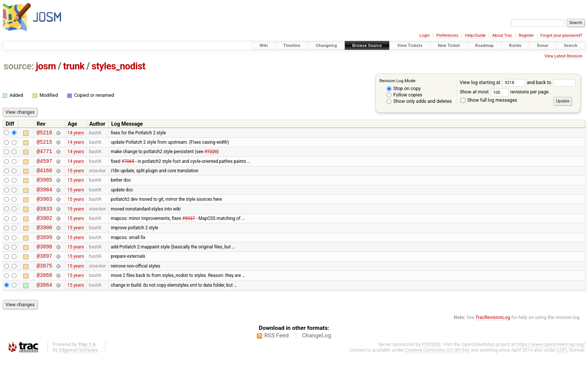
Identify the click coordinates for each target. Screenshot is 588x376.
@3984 (44, 197)
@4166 (44, 176)
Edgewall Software (78, 369)
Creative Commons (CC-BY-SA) (437, 369)
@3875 (44, 282)
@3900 (44, 240)
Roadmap (484, 46)
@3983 (44, 208)
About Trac (502, 35)
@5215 (44, 144)
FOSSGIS (431, 363)
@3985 (44, 186)
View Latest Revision (563, 56)
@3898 (44, 261)
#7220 (211, 155)
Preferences (447, 35)
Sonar (543, 46)
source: (19, 66)
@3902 (44, 229)
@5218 (44, 133)
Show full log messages (489, 100)
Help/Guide (475, 35)
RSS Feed (277, 355)
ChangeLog (316, 355)
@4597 (44, 165)
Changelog (326, 46)
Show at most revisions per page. (505, 92)
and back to (551, 82)
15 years (76, 176)
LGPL (562, 369)
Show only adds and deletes (419, 101)
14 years (76, 133)
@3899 (44, 250)
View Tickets (410, 46)
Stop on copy (404, 88)
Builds (515, 46)
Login (425, 35)
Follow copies (404, 95)
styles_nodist (118, 66)
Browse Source (367, 46)
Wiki (264, 46)
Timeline (292, 46)
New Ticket (449, 46)
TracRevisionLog (493, 336)
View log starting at (493, 82)
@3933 (44, 219)
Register (526, 35)
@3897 (44, 271)
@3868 (44, 293)
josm (46, 66)
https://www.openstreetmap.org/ (551, 363)
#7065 (128, 165)
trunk (74, 66)
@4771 (44, 154)
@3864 (44, 304)
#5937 (189, 229)
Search (571, 46)
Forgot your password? (561, 35)
